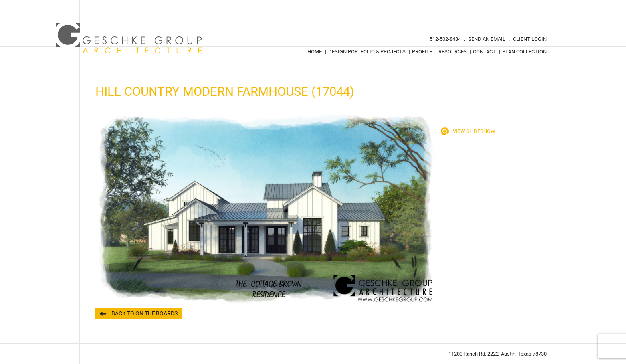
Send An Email (487, 39)
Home (315, 52)
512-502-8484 (445, 39)
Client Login (530, 39)
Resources (453, 52)
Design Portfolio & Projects (367, 52)
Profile (422, 52)
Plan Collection (524, 52)
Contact (484, 52)
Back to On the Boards (145, 313)
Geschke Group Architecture (129, 38)
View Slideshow (474, 131)
